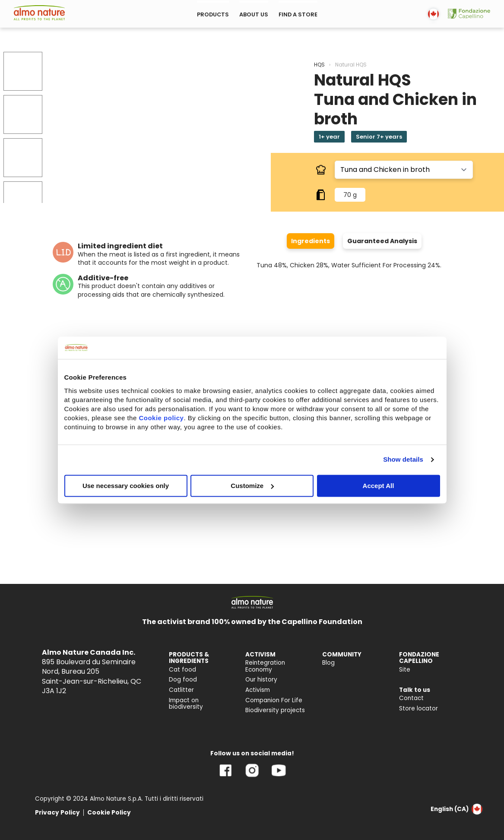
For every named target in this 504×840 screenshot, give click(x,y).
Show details (403, 459)
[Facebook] (226, 777)
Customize (252, 486)
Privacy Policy (57, 813)
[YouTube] (279, 777)
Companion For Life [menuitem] (274, 700)
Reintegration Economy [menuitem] (265, 666)
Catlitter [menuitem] (181, 690)
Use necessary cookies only (126, 486)
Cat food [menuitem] (182, 670)
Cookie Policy (109, 813)
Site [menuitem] (405, 670)
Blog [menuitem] (328, 663)
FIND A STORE (298, 14)
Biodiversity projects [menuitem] (275, 710)
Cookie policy (161, 418)
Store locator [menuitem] (418, 708)
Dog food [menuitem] (183, 680)
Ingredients (311, 241)
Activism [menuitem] (258, 690)
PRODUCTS (213, 14)
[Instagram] (252, 777)
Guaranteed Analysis (382, 241)
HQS (319, 65)
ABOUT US (254, 14)
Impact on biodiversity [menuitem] (186, 704)
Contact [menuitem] (411, 698)
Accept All (379, 486)
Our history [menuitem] (261, 680)
